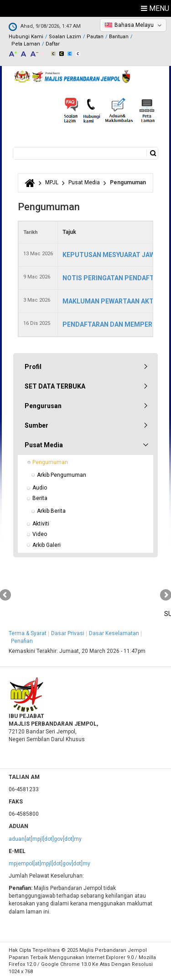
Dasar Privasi (68, 633)
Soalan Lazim (65, 37)
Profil (33, 367)
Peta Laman (26, 44)
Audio (40, 488)
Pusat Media (84, 182)
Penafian (22, 641)
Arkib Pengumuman (62, 475)
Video (40, 534)
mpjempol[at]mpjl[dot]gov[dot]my (49, 864)
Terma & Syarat (28, 633)
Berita (40, 498)
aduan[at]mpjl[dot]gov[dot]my (45, 839)
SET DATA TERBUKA (55, 386)
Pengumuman (50, 462)
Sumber (36, 425)
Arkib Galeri (47, 545)
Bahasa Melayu (134, 25)
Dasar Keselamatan (114, 633)
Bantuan (119, 37)
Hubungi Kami (26, 37)
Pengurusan (43, 406)
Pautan (95, 37)
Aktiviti (41, 524)
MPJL (52, 182)
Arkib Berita (51, 511)
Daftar (53, 44)
